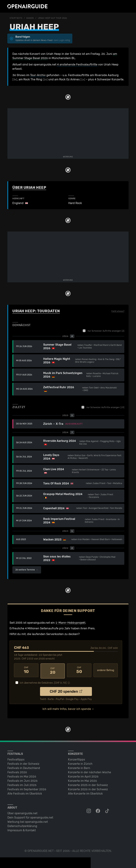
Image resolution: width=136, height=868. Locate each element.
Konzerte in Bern (79, 767)
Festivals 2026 (17, 771)
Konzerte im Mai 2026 (82, 779)
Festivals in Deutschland (24, 767)
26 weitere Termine (27, 570)
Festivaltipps (16, 758)
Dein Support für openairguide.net (30, 816)
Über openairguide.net (22, 812)
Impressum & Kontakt (22, 829)
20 (53, 670)
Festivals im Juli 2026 (22, 784)
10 (26, 670)
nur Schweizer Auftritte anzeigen (104, 331)
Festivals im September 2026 (27, 788)
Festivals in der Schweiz (23, 762)
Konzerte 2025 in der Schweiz (88, 784)
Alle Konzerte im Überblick (85, 792)
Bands (30, 18)
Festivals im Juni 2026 (22, 779)
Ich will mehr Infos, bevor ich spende (67, 708)
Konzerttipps (76, 758)
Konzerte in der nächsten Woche (90, 771)
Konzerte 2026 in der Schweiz (88, 788)
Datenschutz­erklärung (22, 825)
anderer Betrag (106, 670)
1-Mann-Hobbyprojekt (70, 623)
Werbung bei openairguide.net (28, 820)
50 (79, 670)
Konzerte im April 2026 (83, 775)
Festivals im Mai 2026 (22, 775)
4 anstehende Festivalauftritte (77, 64)
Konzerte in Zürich (80, 762)
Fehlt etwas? (118, 311)
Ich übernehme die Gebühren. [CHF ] (43, 681)
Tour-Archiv (38, 75)
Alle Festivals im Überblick (25, 792)
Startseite (16, 18)
